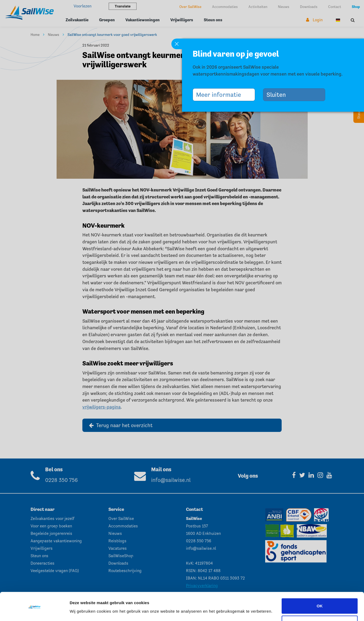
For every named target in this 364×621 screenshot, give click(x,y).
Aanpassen (320, 607)
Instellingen (81, 609)
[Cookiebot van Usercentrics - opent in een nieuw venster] (34, 611)
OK (320, 589)
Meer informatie (221, 95)
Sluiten (278, 95)
